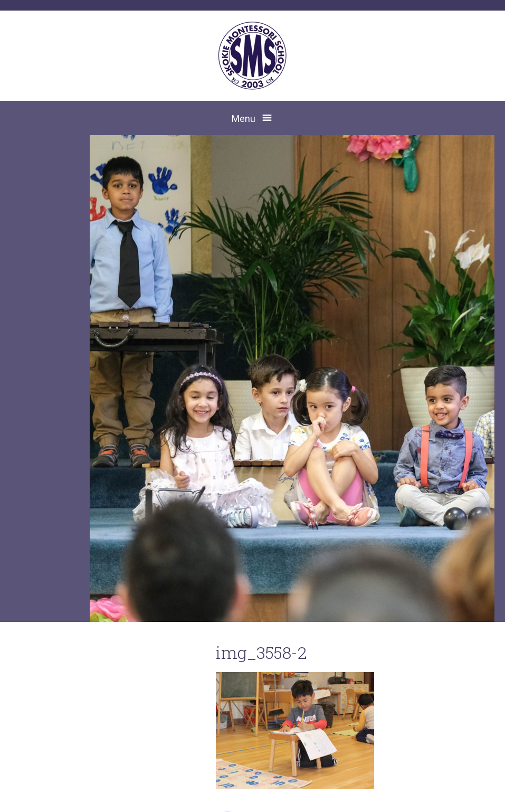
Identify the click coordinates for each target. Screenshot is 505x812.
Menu (244, 119)
